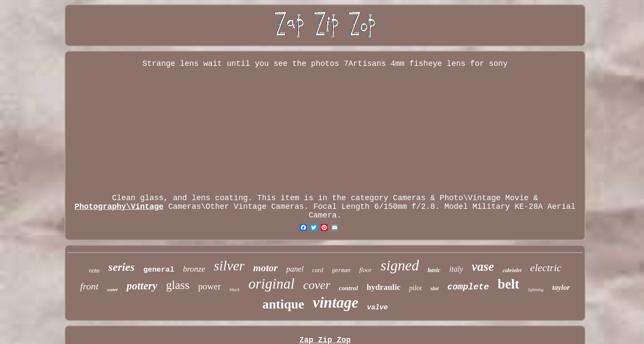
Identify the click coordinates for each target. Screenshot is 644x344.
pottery (142, 286)
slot (434, 288)
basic (434, 270)
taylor (561, 287)
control (348, 288)
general (159, 270)
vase (483, 266)
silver (229, 266)
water (112, 289)
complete (468, 287)
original (271, 284)
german (341, 271)
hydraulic (384, 287)
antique (283, 304)
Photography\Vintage (119, 207)
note (94, 271)
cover (317, 285)
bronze (194, 269)
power (209, 286)
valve (377, 308)
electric (546, 268)
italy (456, 269)
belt (508, 284)
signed (400, 265)
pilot (415, 288)
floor (366, 270)
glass (178, 285)
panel (295, 269)
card (318, 270)
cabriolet (512, 270)
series (122, 267)
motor (265, 268)
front (89, 286)
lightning (536, 290)
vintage (336, 303)
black (234, 289)
